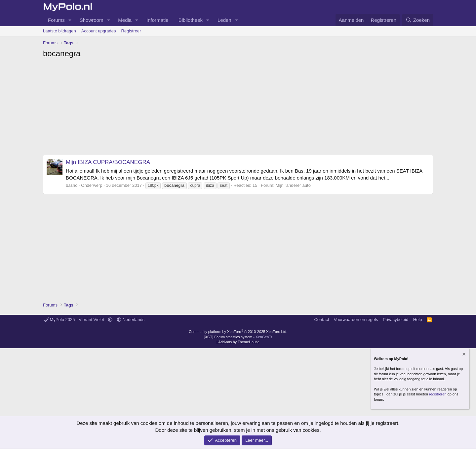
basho (72, 185)
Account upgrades (99, 31)
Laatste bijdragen (59, 31)
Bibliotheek (191, 20)
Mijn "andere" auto (293, 185)
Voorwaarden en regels (356, 320)
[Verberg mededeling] (463, 355)
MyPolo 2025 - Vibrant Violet (75, 320)
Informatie (158, 20)
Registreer (131, 31)
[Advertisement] (238, 108)
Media (125, 20)
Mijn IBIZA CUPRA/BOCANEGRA (108, 162)
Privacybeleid (396, 320)
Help (418, 320)
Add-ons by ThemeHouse (239, 342)
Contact (321, 320)
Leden (224, 20)
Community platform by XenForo (238, 332)
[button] (70, 20)
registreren (438, 394)
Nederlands (131, 320)
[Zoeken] (418, 20)
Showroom (92, 20)
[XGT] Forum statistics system (238, 337)
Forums (56, 20)
